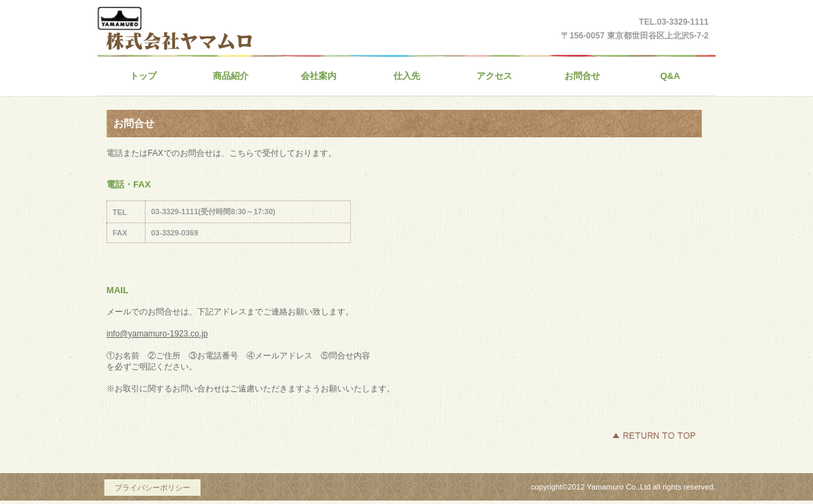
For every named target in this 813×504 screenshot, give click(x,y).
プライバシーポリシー (152, 488)
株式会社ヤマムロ (231, 47)
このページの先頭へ (654, 435)
